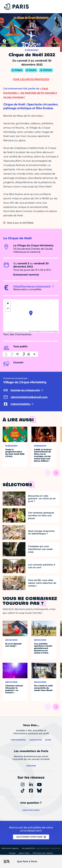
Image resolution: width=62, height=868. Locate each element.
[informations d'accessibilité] (20, 354)
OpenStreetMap (47, 331)
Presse (12, 853)
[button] (31, 313)
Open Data (24, 853)
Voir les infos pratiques (31, 79)
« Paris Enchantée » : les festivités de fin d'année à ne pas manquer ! (30, 93)
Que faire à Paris (27, 861)
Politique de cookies (43, 853)
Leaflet (32, 331)
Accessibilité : (41, 848)
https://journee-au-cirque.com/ (32, 286)
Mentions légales (10, 848)
